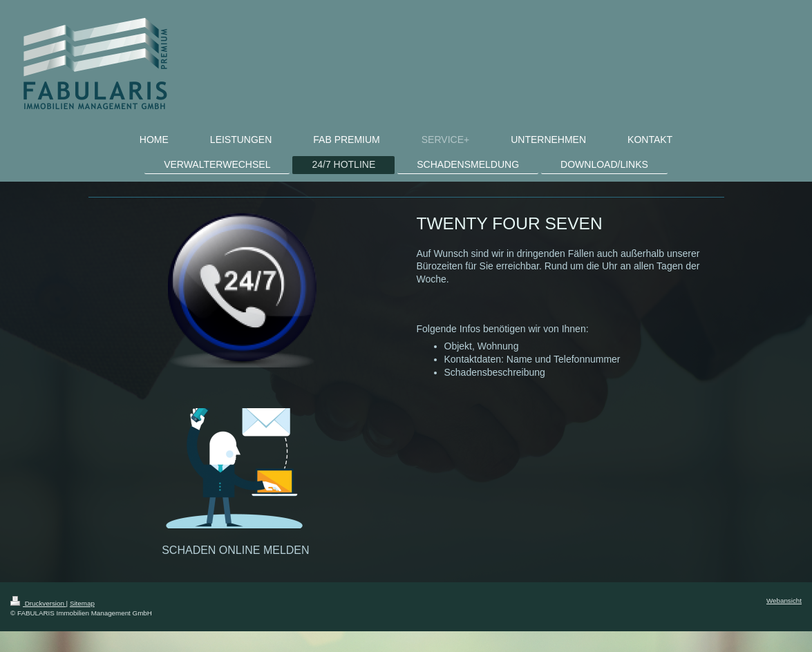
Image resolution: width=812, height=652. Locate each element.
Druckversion (38, 603)
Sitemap (82, 603)
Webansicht (784, 601)
